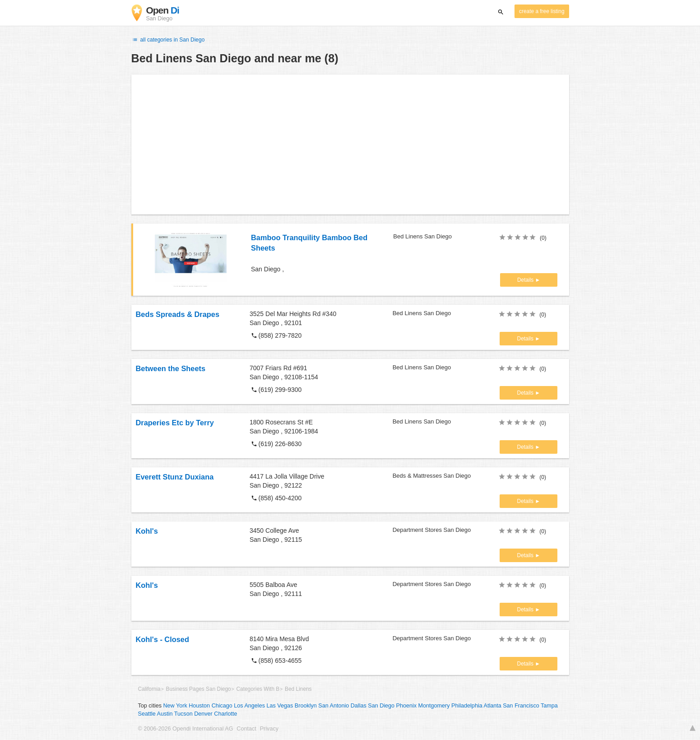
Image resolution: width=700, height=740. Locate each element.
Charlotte (225, 714)
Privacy (269, 729)
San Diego (381, 706)
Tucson (183, 714)
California (149, 689)
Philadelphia (467, 706)
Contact (246, 729)
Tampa (549, 706)
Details (526, 280)
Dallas (359, 706)
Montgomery (434, 706)
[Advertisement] (350, 144)
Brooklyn (306, 706)
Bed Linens (298, 689)
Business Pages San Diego (199, 689)
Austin (165, 714)
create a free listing (542, 11)
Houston (199, 706)
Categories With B (258, 689)
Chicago (222, 706)
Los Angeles (249, 706)
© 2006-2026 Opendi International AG (186, 729)
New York (175, 706)
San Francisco (521, 706)
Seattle (147, 714)
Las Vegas (280, 706)
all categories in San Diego (168, 40)
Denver (203, 714)
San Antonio (334, 706)
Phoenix (407, 706)
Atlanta (493, 706)
